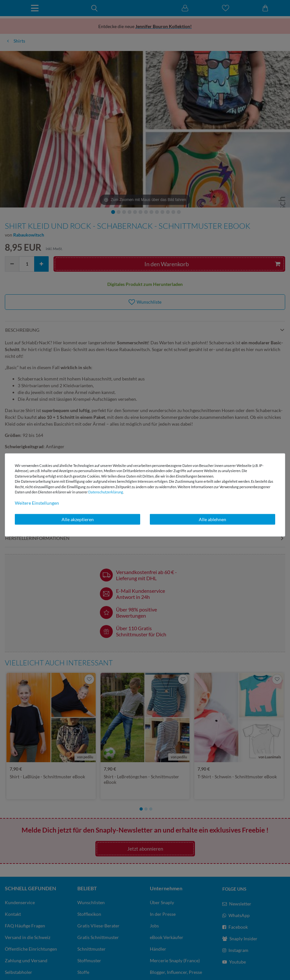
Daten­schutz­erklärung (106, 492)
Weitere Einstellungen (37, 503)
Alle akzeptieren (78, 519)
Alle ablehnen (213, 519)
